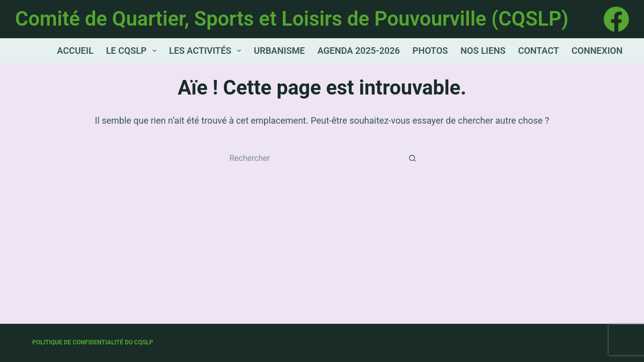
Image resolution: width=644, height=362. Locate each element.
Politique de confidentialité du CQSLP (93, 342)
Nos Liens (483, 51)
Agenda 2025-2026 (359, 51)
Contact (539, 51)
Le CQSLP (133, 51)
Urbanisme (279, 51)
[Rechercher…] (312, 158)
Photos (430, 51)
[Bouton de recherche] (413, 158)
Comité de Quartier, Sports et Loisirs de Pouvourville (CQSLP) (292, 19)
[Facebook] (616, 19)
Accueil (75, 51)
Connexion (597, 51)
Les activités (207, 51)
